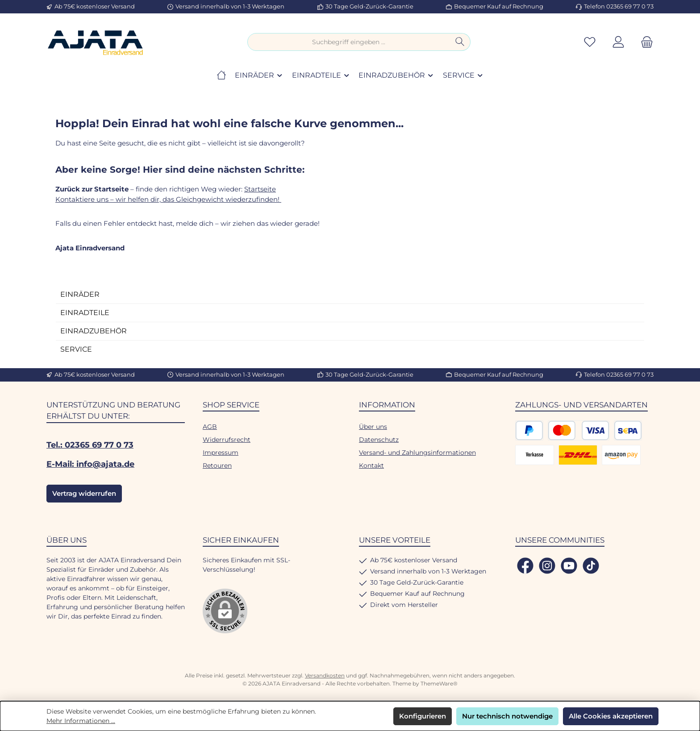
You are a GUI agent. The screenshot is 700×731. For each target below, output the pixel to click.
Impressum (221, 453)
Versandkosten (325, 675)
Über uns (373, 427)
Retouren (217, 465)
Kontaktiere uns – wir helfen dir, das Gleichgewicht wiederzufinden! (168, 199)
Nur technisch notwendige (507, 716)
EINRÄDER (80, 294)
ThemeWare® (439, 683)
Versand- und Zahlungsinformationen (417, 453)
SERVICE (76, 349)
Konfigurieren (423, 716)
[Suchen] (460, 42)
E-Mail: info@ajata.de (90, 464)
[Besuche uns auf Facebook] (525, 566)
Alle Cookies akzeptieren (611, 716)
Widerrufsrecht (227, 440)
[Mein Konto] (618, 42)
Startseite (260, 189)
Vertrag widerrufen (84, 493)
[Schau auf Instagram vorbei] (547, 566)
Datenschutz (379, 440)
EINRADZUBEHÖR (94, 331)
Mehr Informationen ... (81, 721)
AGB (210, 427)
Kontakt (371, 465)
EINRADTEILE (85, 313)
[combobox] (349, 42)
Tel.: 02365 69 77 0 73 (90, 445)
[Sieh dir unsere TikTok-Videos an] (591, 566)
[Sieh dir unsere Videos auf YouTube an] (569, 566)
